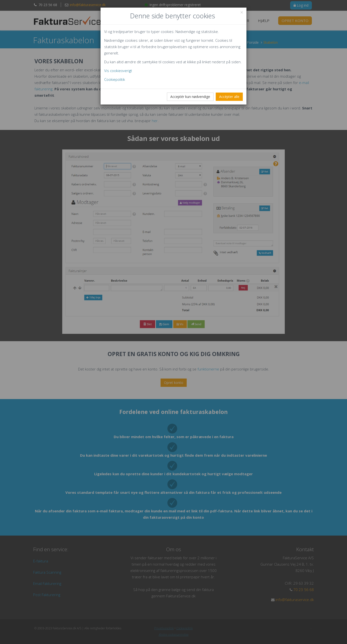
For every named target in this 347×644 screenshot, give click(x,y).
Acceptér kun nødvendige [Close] (190, 97)
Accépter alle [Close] (229, 97)
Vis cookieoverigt (118, 71)
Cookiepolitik (115, 79)
